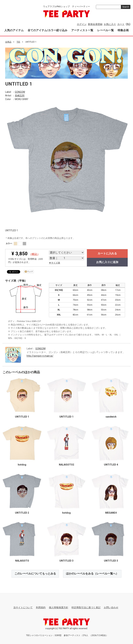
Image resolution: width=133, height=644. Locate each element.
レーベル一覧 (106, 30)
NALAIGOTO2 (66, 465)
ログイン (82, 24)
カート (121, 24)
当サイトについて (23, 607)
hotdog (22, 465)
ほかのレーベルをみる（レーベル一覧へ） (92, 574)
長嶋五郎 (20, 96)
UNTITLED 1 (22, 417)
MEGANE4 (111, 513)
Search (126, 7)
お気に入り (110, 24)
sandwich (111, 417)
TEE (18, 42)
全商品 (8, 42)
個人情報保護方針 (59, 607)
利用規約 (41, 607)
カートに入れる (107, 253)
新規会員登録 (95, 24)
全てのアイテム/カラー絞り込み (47, 30)
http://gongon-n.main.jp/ (40, 356)
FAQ (128, 24)
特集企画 (123, 30)
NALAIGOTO (22, 561)
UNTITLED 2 (22, 513)
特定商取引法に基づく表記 (86, 607)
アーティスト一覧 (82, 30)
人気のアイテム (14, 30)
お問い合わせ (111, 607)
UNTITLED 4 (111, 465)
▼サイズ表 (54, 263)
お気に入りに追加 (107, 262)
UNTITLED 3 (66, 561)
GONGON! (20, 92)
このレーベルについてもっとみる (35, 574)
